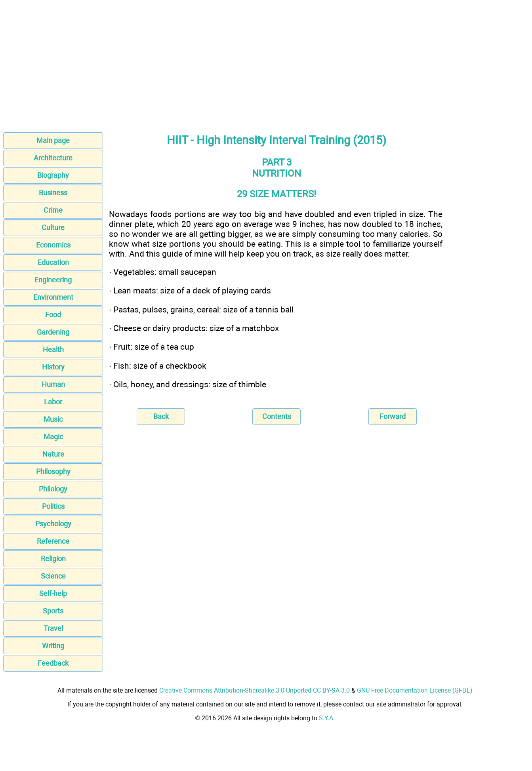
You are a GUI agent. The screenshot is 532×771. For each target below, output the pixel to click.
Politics (53, 506)
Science (53, 576)
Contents (277, 416)
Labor (53, 402)
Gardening (53, 332)
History (53, 367)
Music (53, 419)
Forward (393, 416)
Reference (53, 541)
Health (53, 349)
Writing (53, 646)
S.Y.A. (327, 718)
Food (53, 315)
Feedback (53, 663)
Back (161, 416)
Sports (53, 611)
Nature (53, 454)
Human (53, 384)
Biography (53, 175)
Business (53, 193)
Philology (53, 489)
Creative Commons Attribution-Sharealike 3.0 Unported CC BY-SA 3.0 (255, 690)
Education (53, 262)
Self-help (53, 593)
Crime (53, 210)
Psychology (53, 524)
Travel (53, 628)
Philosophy (53, 471)
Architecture (53, 158)
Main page (53, 140)
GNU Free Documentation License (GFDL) (415, 690)
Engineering (53, 280)
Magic (53, 437)
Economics (53, 245)
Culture (53, 227)
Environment (53, 297)
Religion (53, 559)
